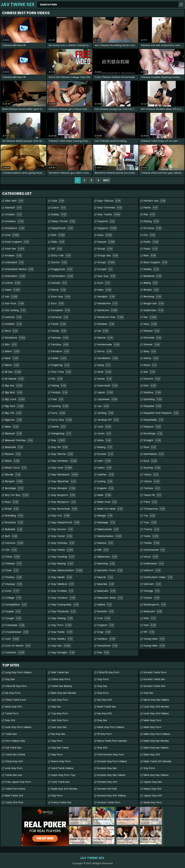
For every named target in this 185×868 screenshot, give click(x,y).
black (12, 461)
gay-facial (62, 536)
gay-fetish (62, 550)
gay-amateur (64, 461)
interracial (108, 386)
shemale (153, 338)
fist (57, 379)
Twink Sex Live (13, 775)
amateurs (15, 228)
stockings (153, 434)
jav (103, 406)
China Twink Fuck (16, 700)
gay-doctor (62, 529)
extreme (60, 317)
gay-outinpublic (65, 605)
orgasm (106, 625)
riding (151, 283)
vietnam (152, 584)
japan (105, 392)
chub (12, 570)
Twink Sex (11, 734)
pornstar (153, 228)
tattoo (152, 481)
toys (150, 523)
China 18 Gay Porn (16, 686)
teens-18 (153, 495)
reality (151, 269)
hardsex (106, 324)
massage (106, 523)
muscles (106, 584)
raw (150, 256)
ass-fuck (15, 303)
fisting (59, 386)
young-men (154, 646)
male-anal (107, 502)
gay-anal (62, 468)
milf (103, 550)
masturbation (110, 536)
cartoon (14, 543)
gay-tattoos (109, 201)
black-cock (16, 468)
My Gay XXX (105, 700)
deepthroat (62, 228)
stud (150, 447)
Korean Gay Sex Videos (111, 775)
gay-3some (62, 454)
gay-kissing (62, 564)
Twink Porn (12, 713)
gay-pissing (62, 618)
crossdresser (17, 632)
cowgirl (13, 618)
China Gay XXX (14, 761)
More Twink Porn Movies (112, 741)
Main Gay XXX (152, 755)
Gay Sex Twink (60, 748)
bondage (14, 488)
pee (103, 653)
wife (150, 618)
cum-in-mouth (18, 646)
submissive (154, 454)
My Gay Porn (13, 693)
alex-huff (14, 201)
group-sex (108, 256)
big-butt (14, 392)
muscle (105, 577)
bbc (11, 345)
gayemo (106, 221)
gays (105, 235)
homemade (109, 345)
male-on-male (110, 509)
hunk (105, 372)
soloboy (152, 392)
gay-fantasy (63, 543)
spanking (153, 399)
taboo (151, 475)
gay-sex (61, 646)
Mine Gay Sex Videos (156, 775)
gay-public (62, 632)
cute (58, 201)
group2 (105, 269)
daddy (59, 215)
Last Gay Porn (60, 700)
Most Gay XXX (13, 707)
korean (105, 454)
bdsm (12, 351)
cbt (11, 550)
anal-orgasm (17, 242)
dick (58, 235)
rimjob (151, 290)
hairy (105, 290)
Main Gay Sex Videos (156, 748)
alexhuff (13, 208)
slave (150, 365)
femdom (60, 351)
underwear (154, 564)
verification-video (158, 577)
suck (150, 461)
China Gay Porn (61, 679)
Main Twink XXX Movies (157, 761)
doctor (59, 262)
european (61, 310)
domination (62, 276)
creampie (15, 625)
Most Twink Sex (107, 707)
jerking (106, 413)
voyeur (152, 598)
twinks (152, 543)
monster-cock (110, 570)
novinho (106, 611)
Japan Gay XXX (153, 796)
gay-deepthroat (66, 523)
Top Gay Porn (60, 713)
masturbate (108, 529)
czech (59, 208)
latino (105, 468)
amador (14, 215)
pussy (151, 249)
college (13, 598)
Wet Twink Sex (60, 672)
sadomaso (154, 310)
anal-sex (15, 249)
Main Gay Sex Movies (156, 741)
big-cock (15, 399)
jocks (104, 434)
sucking (152, 468)
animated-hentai (19, 269)
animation (15, 276)
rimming (153, 297)
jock (104, 427)
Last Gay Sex (59, 727)
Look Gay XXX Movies (156, 707)
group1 (106, 262)
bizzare (13, 454)
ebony (59, 290)
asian (13, 290)
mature (106, 543)
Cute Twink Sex (60, 782)
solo (150, 386)
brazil (12, 509)
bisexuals (14, 447)
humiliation (108, 358)
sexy (150, 324)
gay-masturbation (67, 570)
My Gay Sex (58, 734)
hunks (105, 379)
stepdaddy (154, 420)
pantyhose (108, 646)
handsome (108, 303)
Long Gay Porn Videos (18, 672)
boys (12, 502)
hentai (105, 338)
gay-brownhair (64, 509)
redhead (153, 276)
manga (105, 516)
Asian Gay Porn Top (63, 775)
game (59, 427)
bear (12, 358)
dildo (58, 242)
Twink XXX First (14, 802)
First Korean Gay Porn (111, 755)
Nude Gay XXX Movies (64, 789)
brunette (14, 523)
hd (103, 331)
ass (12, 297)
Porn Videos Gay (15, 741)
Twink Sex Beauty (62, 686)
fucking (60, 406)
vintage (152, 591)
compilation (16, 605)
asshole (13, 317)
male (104, 495)
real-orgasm (156, 262)
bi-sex (13, 372)
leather (106, 475)
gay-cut (61, 516)
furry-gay (62, 420)
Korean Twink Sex (154, 679)
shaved (152, 331)
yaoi (150, 625)
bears (12, 365)
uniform (152, 570)
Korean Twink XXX (154, 686)
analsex (13, 256)
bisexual (14, 434)
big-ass (14, 386)
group (105, 249)
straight (152, 440)
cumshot (15, 653)
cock (12, 591)
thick (151, 502)
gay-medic (62, 577)
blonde (13, 475)
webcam (153, 611)
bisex (12, 427)
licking (105, 481)
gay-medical (63, 584)
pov (150, 235)
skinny (151, 358)
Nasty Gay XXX (152, 789)
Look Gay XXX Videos (156, 713)
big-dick (15, 406)
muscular (107, 591)
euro (58, 303)
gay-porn (62, 625)
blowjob (14, 481)
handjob (106, 297)
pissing (151, 221)
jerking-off (108, 420)
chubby (14, 577)
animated (15, 262)
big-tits (13, 413)
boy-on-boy (17, 495)
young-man (154, 639)
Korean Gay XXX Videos (112, 796)
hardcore (108, 310)
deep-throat (63, 221)
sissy (150, 351)
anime (13, 283)
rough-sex (154, 303)
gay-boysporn (64, 502)
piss (150, 215)
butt (11, 536)
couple (13, 611)
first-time (61, 372)
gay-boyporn (63, 495)
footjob (60, 392)
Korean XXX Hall (107, 789)
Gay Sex (10, 679)
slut (150, 372)
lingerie (106, 488)
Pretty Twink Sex (61, 802)
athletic (14, 324)
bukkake (14, 529)
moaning (106, 564)
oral (104, 618)
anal (12, 235)
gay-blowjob (63, 488)
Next (106, 180)
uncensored (154, 550)
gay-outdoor (64, 598)
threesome (154, 509)
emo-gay (61, 297)
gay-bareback (65, 475)
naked (105, 605)
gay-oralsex (62, 591)
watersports (155, 605)
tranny (152, 529)
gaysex (106, 242)
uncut (151, 557)
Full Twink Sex (13, 748)
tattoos (152, 488)
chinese (14, 564)
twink (151, 536)
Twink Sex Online (15, 755)
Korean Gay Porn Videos (112, 761)
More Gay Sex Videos (156, 700)
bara (12, 331)
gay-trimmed (110, 208)
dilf (57, 249)
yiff (149, 632)
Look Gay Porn (14, 768)
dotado (59, 283)
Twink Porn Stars (15, 789)
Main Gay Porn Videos (157, 734)
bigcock (14, 420)
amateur (15, 221)
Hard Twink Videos (62, 768)
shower (152, 345)
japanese (107, 399)
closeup (14, 584)
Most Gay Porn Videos (111, 727)
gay (58, 440)
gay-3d (60, 447)
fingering (61, 365)
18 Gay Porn (105, 734)
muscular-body (110, 598)
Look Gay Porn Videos (18, 727)
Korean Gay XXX (107, 782)
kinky (104, 440)
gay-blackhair (64, 481)
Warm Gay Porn (61, 761)
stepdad (153, 406)
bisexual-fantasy (19, 440)
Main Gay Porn (152, 720)
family (59, 331)
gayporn (107, 228)
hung (104, 365)
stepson (152, 427)
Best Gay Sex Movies (64, 693)
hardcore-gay (111, 317)
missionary (107, 557)
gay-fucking (63, 557)
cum (12, 639)
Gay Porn (57, 741)
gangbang (61, 434)
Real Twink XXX (14, 796)
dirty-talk (61, 256)
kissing (105, 447)
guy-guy (107, 276)
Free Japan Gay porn (18, 782)
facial (59, 324)
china (13, 557)
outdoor (107, 639)
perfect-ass (155, 201)
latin (104, 461)
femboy (60, 345)
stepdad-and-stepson (161, 413)
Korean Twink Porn (109, 802)
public (151, 242)
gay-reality (62, 639)
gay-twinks (109, 215)
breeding (14, 516)
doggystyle (62, 269)
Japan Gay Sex (153, 782)
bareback (15, 338)
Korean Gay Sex (107, 768)
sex (150, 317)
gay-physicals (64, 611)
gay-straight (63, 653)
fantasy (60, 338)
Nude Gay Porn (153, 802)
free (57, 399)
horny (105, 351)
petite (151, 208)
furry (58, 413)
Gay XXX (10, 720)
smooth (152, 379)
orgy (104, 632)
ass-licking (16, 310)
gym (104, 283)
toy (150, 516)
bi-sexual (15, 379)
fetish (59, 358)
